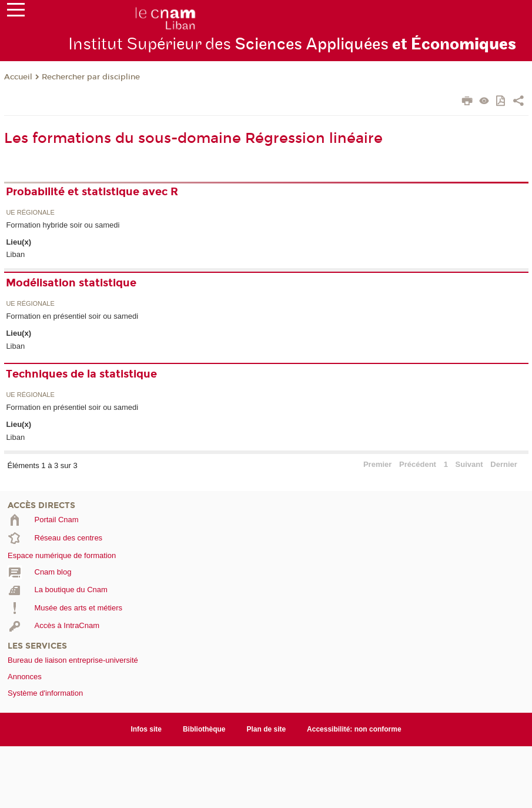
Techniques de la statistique (81, 374)
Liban (15, 254)
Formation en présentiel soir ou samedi (72, 316)
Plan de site (267, 729)
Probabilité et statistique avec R (92, 192)
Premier (377, 464)
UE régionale (30, 213)
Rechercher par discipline (91, 77)
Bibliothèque (204, 729)
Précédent (418, 464)
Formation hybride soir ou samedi (63, 225)
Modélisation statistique (71, 283)
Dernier (504, 464)
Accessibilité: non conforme (354, 729)
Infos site (146, 729)
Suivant (469, 464)
